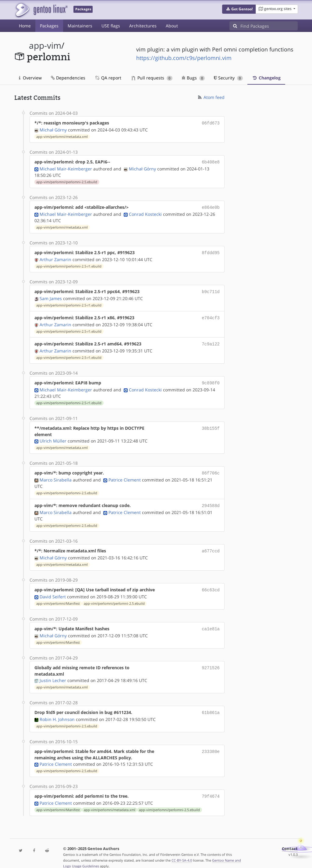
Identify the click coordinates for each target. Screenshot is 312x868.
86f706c (211, 468)
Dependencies (68, 78)
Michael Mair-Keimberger (66, 168)
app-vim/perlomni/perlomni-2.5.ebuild (67, 181)
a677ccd (211, 545)
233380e (211, 743)
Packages (49, 26)
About (172, 26)
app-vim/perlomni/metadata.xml (62, 136)
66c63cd (211, 583)
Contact (290, 840)
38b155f (211, 423)
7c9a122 (211, 340)
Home (25, 26)
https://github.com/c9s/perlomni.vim (184, 58)
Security (228, 78)
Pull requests (152, 78)
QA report (108, 78)
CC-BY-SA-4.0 (182, 851)
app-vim (45, 45)
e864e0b (211, 206)
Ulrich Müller (53, 436)
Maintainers (80, 26)
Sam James (51, 295)
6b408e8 (211, 161)
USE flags (111, 26)
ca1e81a (211, 621)
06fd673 (211, 123)
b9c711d (211, 289)
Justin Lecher (53, 672)
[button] (239, 9)
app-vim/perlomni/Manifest (58, 596)
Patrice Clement (125, 474)
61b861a (211, 704)
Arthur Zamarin (55, 257)
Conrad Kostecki (145, 212)
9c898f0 (211, 378)
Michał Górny (53, 129)
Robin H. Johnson (57, 711)
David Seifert (53, 589)
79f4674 (211, 787)
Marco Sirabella (56, 474)
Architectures (143, 26)
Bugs (193, 78)
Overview (30, 78)
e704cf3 (211, 315)
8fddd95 (211, 251)
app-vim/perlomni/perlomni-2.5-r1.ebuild (69, 264)
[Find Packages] (269, 26)
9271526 (211, 660)
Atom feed (211, 97)
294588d (211, 500)
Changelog (266, 78)
